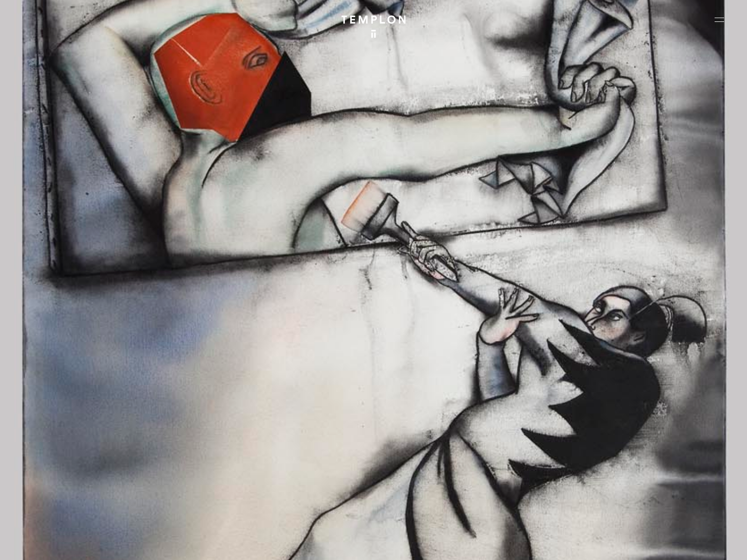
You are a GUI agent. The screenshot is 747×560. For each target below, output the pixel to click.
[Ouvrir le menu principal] (719, 20)
